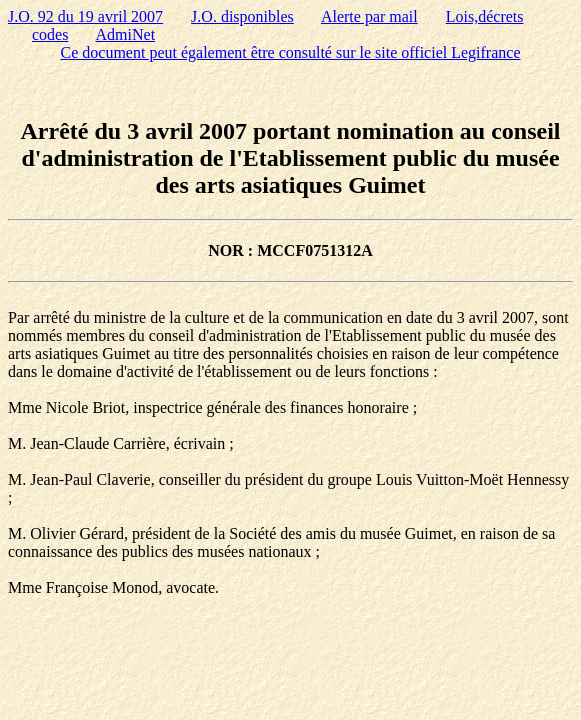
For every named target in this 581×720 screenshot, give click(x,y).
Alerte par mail (369, 16)
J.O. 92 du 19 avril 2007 (85, 16)
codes (50, 34)
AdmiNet (126, 34)
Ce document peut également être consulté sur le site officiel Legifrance (291, 52)
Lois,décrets (485, 16)
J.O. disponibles (242, 16)
